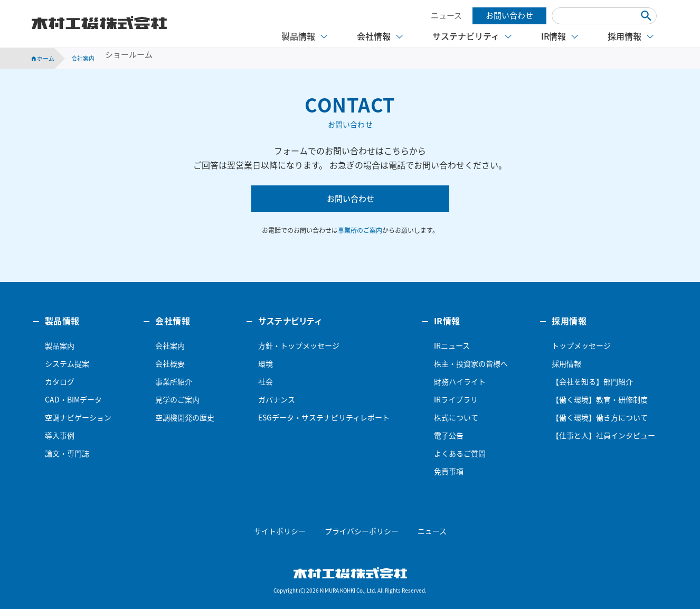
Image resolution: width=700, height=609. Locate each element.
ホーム (43, 58)
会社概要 (170, 363)
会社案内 (170, 345)
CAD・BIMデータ (73, 399)
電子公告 (449, 435)
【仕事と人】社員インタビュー (603, 435)
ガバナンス (277, 399)
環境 (266, 363)
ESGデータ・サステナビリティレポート (324, 417)
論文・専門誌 (67, 453)
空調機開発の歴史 (185, 417)
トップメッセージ (581, 345)
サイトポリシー (280, 531)
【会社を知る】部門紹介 (592, 381)
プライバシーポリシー (362, 531)
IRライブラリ (456, 399)
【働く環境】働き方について (600, 417)
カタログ (60, 381)
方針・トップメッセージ (299, 345)
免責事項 (449, 471)
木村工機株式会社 (99, 23)
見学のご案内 (177, 399)
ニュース (446, 15)
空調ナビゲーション (78, 417)
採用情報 (566, 363)
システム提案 (67, 363)
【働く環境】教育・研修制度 (600, 399)
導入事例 (60, 435)
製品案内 (60, 345)
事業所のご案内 (360, 230)
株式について (456, 417)
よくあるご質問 (460, 453)
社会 (266, 381)
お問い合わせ (509, 15)
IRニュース (452, 345)
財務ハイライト (460, 381)
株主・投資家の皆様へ (471, 363)
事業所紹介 (174, 381)
